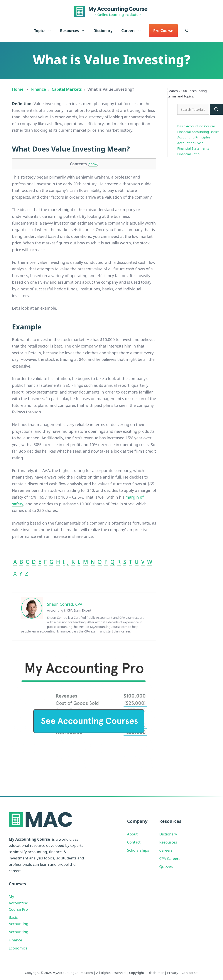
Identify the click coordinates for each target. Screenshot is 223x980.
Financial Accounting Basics (198, 132)
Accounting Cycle (190, 143)
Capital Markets (67, 89)
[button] (187, 31)
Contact (134, 842)
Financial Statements (193, 148)
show (93, 164)
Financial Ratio (188, 154)
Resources (75, 31)
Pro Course (163, 31)
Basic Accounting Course (196, 126)
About (132, 834)
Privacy (173, 973)
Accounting (19, 932)
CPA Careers (170, 858)
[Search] (216, 109)
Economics (18, 948)
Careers (133, 31)
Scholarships (138, 850)
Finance (39, 89)
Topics (45, 31)
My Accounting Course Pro (19, 903)
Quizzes (166, 867)
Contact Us (190, 973)
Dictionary (103, 31)
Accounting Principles (194, 137)
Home (18, 89)
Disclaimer (156, 973)
